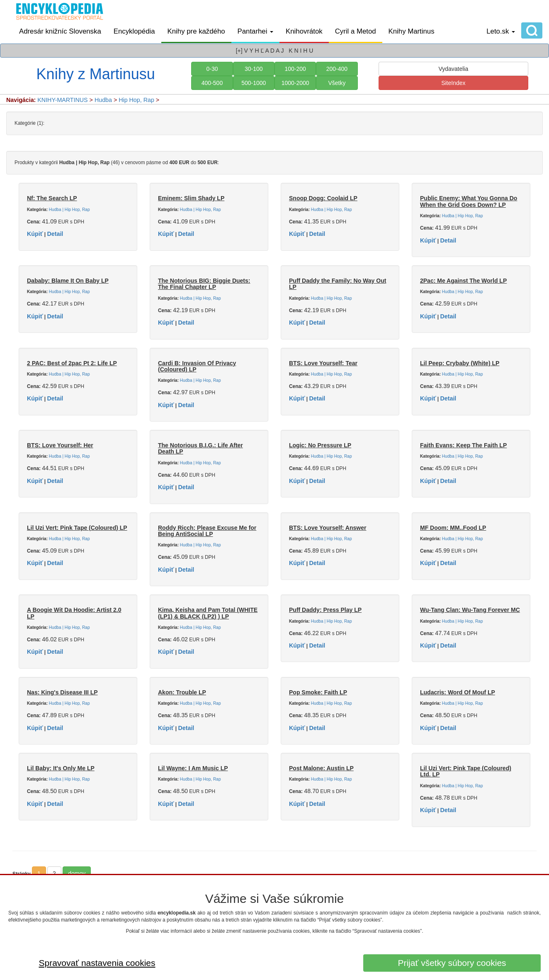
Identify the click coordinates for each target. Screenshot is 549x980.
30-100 (254, 69)
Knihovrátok (304, 31)
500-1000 (254, 83)
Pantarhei (256, 31)
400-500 (212, 83)
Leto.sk (501, 31)
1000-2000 (295, 83)
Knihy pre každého (196, 31)
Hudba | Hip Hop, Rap (69, 210)
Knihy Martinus (412, 31)
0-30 (212, 69)
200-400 (337, 69)
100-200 (295, 69)
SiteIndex (453, 83)
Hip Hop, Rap (136, 100)
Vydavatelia (453, 69)
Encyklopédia (134, 31)
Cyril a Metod (356, 31)
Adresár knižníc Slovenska (60, 31)
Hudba (103, 100)
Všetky (337, 83)
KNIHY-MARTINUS (62, 100)
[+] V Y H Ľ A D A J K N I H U (275, 51)
